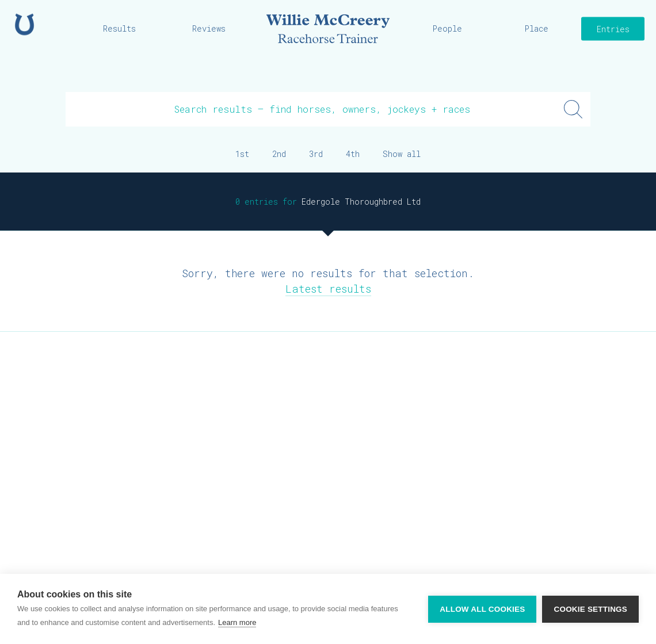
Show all (402, 154)
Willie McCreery (328, 29)
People (447, 28)
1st (242, 154)
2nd (279, 154)
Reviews (209, 28)
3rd (316, 154)
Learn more (237, 622)
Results (119, 28)
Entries (613, 29)
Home (24, 24)
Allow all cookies (482, 609)
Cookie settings (590, 609)
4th (353, 154)
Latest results (328, 289)
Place (537, 28)
